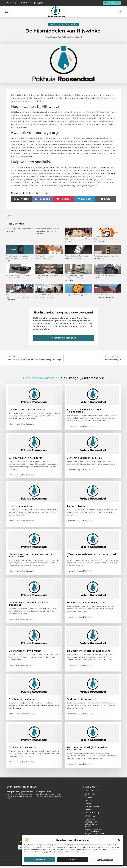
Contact (88, 810)
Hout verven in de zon (21, 506)
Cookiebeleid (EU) (92, 813)
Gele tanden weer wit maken (25, 651)
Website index (90, 816)
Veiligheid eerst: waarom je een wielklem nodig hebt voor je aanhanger (19, 297)
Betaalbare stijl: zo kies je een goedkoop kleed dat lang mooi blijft (18, 259)
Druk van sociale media (22, 748)
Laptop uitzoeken (77, 506)
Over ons (88, 800)
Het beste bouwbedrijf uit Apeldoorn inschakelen (88, 749)
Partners (88, 797)
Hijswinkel (19, 112)
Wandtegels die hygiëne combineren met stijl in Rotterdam (74, 278)
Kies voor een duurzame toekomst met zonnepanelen (31, 556)
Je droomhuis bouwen (80, 699)
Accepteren (40, 860)
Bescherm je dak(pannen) (24, 699)
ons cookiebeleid (78, 852)
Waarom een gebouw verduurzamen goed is (92, 556)
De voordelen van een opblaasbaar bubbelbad (29, 604)
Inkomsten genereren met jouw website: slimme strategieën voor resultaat (94, 833)
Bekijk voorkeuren (105, 860)
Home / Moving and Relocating (63, 24)
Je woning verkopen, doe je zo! (85, 458)
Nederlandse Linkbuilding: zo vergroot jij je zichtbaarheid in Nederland (91, 823)
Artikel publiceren (92, 807)
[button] (119, 840)
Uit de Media (90, 794)
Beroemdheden (91, 791)
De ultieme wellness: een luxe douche (89, 651)
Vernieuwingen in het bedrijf (25, 458)
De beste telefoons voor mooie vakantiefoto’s (85, 411)
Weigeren (72, 860)
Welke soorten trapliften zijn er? (27, 410)
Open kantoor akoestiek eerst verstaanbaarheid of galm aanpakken (47, 231)
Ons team (89, 804)
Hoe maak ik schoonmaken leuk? (86, 603)
